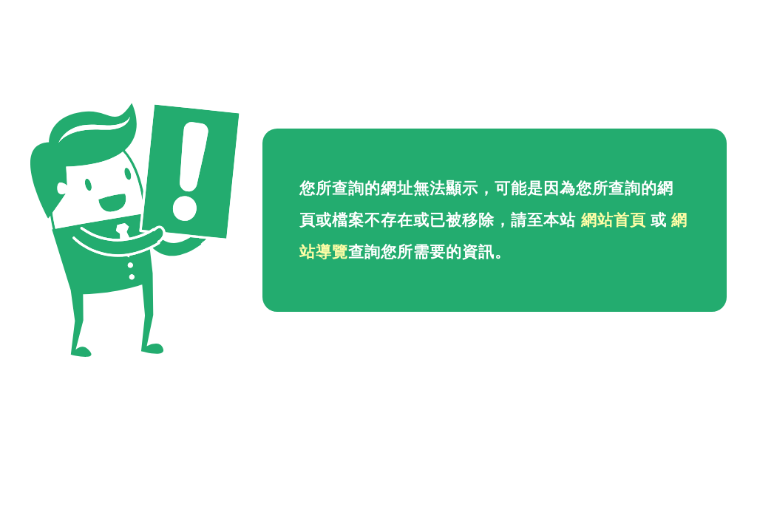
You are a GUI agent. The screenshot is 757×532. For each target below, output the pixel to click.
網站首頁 (614, 220)
